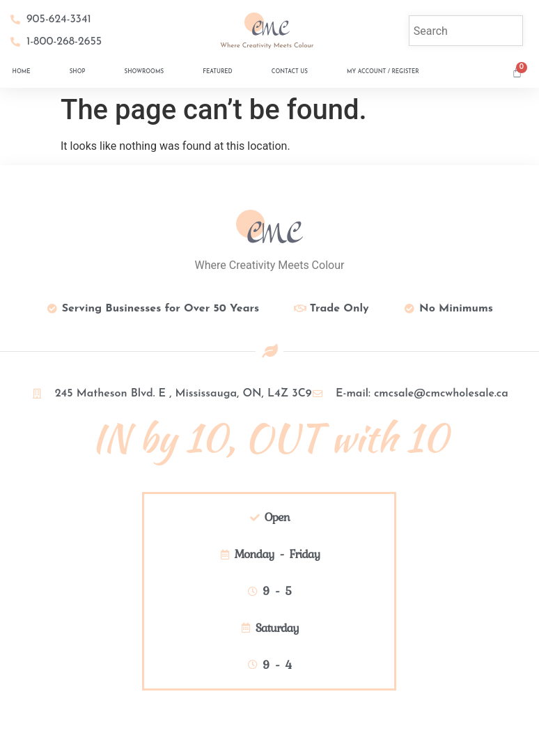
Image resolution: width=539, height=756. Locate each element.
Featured (217, 72)
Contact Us (290, 72)
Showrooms (144, 72)
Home (22, 72)
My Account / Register (383, 72)
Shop (78, 72)
